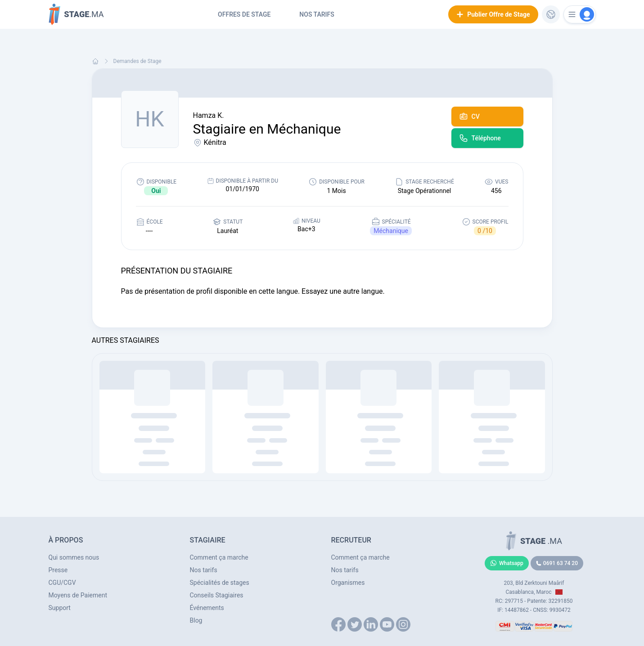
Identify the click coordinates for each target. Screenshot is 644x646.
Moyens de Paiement (78, 595)
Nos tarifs (317, 14)
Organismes (348, 583)
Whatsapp (507, 563)
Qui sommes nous (74, 557)
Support (60, 608)
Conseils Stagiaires (217, 595)
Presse (58, 570)
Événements (207, 608)
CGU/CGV (62, 583)
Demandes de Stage (137, 61)
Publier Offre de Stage (493, 14)
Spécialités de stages (220, 583)
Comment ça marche (219, 557)
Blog (196, 620)
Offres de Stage (244, 14)
